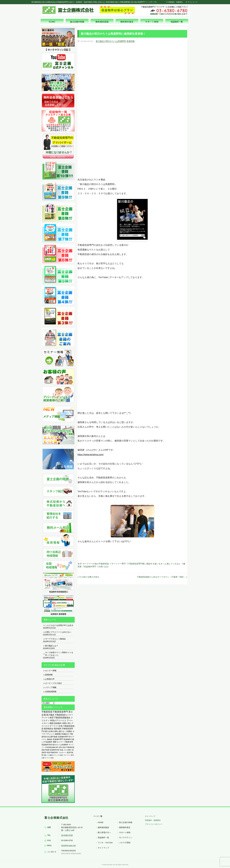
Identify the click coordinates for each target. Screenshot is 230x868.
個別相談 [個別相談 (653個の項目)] (58, 729)
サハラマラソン (126, 838)
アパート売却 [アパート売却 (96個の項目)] (49, 758)
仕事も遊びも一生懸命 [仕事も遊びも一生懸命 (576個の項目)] (63, 731)
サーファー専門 (119, 564)
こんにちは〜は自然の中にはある (59, 625)
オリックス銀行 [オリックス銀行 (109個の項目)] (58, 755)
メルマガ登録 (125, 843)
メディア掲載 (51, 687)
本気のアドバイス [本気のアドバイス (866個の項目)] (58, 721)
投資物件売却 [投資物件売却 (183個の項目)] (55, 750)
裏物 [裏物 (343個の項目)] (55, 742)
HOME (101, 822)
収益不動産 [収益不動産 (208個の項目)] (45, 750)
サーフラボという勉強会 (55, 639)
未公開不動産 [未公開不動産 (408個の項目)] (52, 737)
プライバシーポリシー (154, 824)
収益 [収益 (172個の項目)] (62, 750)
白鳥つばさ (104, 567)
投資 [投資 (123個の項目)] (45, 755)
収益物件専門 (90, 567)
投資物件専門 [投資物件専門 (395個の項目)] (63, 737)
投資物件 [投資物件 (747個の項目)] (58, 723)
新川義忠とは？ (52, 646)
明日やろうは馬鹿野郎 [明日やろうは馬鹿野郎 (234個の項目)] (60, 745)
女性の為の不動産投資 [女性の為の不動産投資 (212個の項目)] (66, 747)
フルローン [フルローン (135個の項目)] (62, 752)
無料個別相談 (103, 827)
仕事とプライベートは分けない (58, 632)
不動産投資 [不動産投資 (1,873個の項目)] (47, 712)
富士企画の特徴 (126, 822)
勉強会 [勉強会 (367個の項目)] (50, 739)
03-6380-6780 (67, 835)
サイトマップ (191, 2)
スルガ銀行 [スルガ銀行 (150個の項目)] (68, 750)
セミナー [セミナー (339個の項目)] (60, 742)
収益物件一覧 (103, 838)
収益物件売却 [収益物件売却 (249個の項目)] (47, 745)
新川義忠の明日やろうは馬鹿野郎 (111, 41)
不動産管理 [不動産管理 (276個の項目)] (69, 742)
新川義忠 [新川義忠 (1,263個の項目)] (50, 715)
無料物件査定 (125, 827)
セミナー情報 (51, 671)
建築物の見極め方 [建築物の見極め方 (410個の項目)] (62, 734)
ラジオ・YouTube (105, 843)
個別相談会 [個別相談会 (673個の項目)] (49, 729)
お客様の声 (50, 679)
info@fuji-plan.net (68, 845)
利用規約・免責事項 (174, 2)
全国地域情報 (51, 692)
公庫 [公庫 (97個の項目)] (43, 758)
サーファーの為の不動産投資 (96, 564)
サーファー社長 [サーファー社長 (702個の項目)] (56, 726)
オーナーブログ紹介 (54, 683)
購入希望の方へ (104, 832)
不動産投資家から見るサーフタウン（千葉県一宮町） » (162, 577)
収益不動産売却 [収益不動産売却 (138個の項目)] (52, 752)
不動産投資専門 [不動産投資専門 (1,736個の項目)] (60, 712)
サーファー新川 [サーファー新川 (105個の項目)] (69, 755)
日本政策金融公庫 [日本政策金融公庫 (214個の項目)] (51, 747)
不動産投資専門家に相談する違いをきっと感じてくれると (154, 564)
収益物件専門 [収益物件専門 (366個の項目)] (58, 739)
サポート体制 (125, 832)
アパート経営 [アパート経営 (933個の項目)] (48, 718)
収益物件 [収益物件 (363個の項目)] (49, 742)
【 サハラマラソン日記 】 (58, 50)
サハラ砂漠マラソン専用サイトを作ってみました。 (59, 654)
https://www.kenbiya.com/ (91, 455)
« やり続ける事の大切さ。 (90, 577)
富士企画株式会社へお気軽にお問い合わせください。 (164, 10)
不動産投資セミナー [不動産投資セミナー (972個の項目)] (64, 715)
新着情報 (131, 41)
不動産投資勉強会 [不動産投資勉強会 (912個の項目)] (62, 718)
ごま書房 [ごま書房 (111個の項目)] (50, 755)
